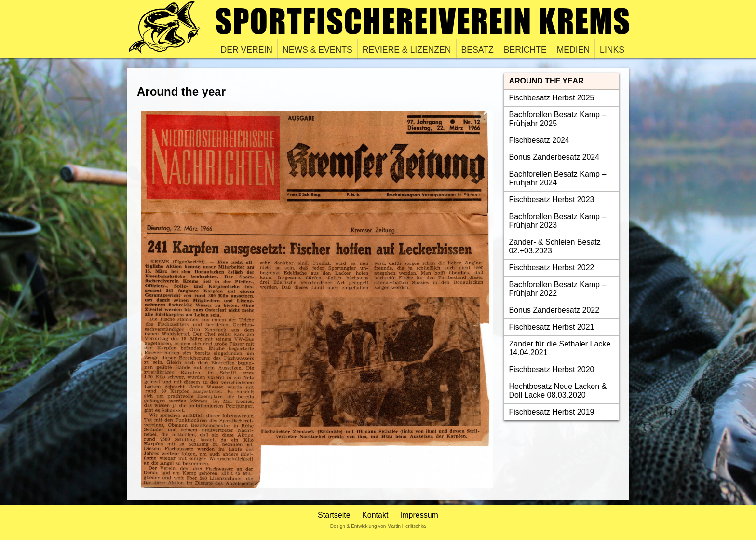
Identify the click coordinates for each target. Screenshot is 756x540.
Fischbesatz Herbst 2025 (551, 98)
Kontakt (375, 515)
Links (612, 50)
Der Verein (247, 50)
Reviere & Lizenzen (407, 50)
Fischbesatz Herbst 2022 (551, 268)
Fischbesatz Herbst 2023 (551, 200)
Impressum (419, 515)
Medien (573, 50)
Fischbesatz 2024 (539, 140)
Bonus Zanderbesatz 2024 (554, 157)
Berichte (525, 50)
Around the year (546, 81)
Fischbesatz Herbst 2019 (551, 412)
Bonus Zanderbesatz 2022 (554, 310)
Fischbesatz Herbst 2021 (551, 327)
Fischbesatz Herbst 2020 (551, 369)
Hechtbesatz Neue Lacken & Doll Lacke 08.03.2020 (558, 391)
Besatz (478, 50)
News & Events (317, 50)
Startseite (334, 515)
